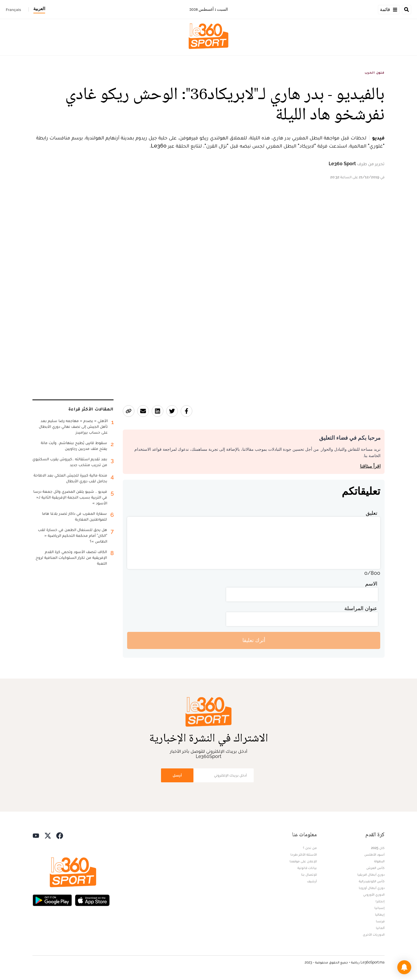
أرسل (177, 775)
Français (13, 10)
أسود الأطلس (374, 854)
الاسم (371, 584)
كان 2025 (378, 848)
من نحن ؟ (310, 848)
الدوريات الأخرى (374, 934)
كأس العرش (375, 868)
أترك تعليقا (254, 640)
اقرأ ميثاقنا (370, 466)
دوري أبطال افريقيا (371, 874)
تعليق (372, 513)
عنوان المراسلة (361, 608)
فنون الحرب (375, 72)
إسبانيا (379, 908)
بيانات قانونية (307, 868)
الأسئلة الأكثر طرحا (304, 854)
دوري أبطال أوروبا (372, 888)
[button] (404, 967)
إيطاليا (380, 914)
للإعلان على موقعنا (303, 861)
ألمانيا (380, 928)
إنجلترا (380, 901)
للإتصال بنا (309, 874)
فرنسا (380, 921)
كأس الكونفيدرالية (372, 881)
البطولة (379, 861)
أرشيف (312, 881)
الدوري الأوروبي (374, 894)
